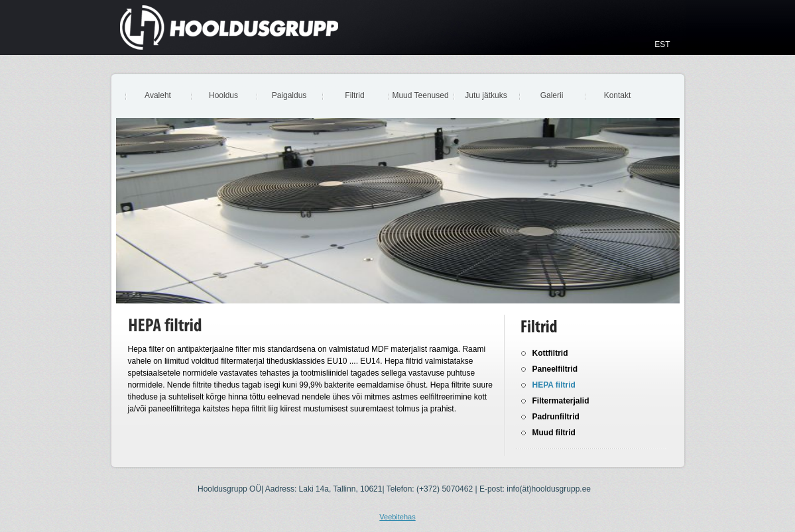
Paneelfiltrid (555, 369)
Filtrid (354, 95)
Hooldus (223, 95)
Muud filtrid (554, 433)
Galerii (552, 95)
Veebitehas (397, 517)
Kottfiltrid (550, 353)
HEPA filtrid (554, 385)
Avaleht (158, 95)
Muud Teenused (420, 95)
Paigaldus (289, 95)
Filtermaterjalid (561, 401)
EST (662, 44)
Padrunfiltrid (556, 417)
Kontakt (618, 95)
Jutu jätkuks (486, 95)
